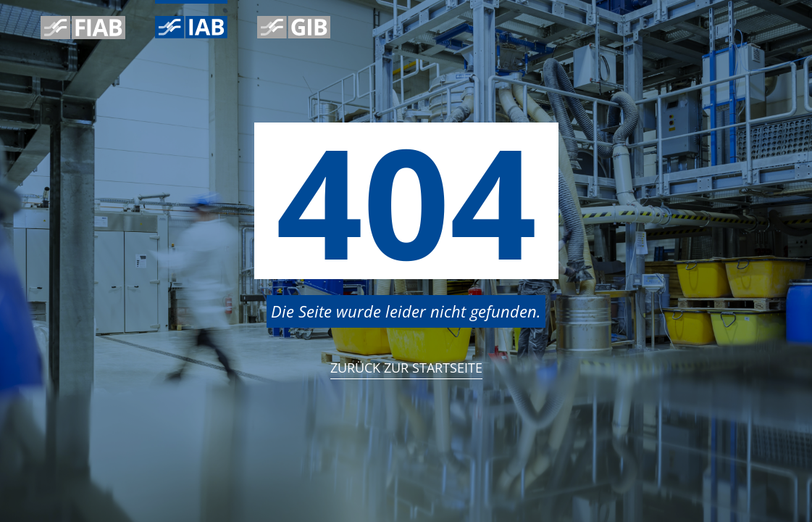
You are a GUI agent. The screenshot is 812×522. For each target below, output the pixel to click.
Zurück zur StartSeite (406, 368)
